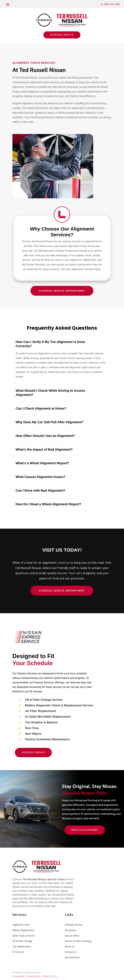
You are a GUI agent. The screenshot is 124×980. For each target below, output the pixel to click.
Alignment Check (21, 925)
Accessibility (19, 976)
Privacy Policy (34, 976)
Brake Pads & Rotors (23, 936)
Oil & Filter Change (22, 941)
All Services (71, 930)
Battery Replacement (23, 930)
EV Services (18, 952)
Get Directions (72, 957)
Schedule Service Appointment (62, 291)
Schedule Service (62, 35)
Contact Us (71, 952)
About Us (70, 946)
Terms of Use (50, 976)
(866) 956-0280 (111, 4)
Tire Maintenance (22, 946)
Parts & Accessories (85, 830)
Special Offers (72, 936)
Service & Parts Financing (78, 941)
